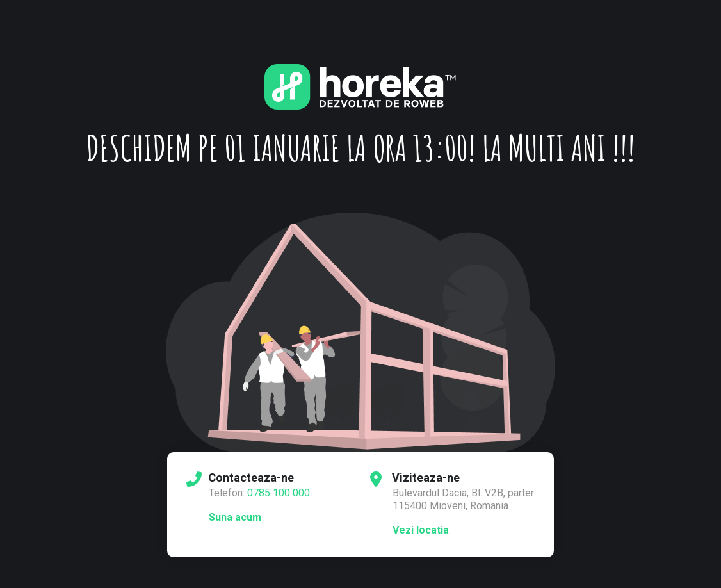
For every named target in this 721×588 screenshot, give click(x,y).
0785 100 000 (279, 493)
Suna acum (235, 517)
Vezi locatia (421, 530)
